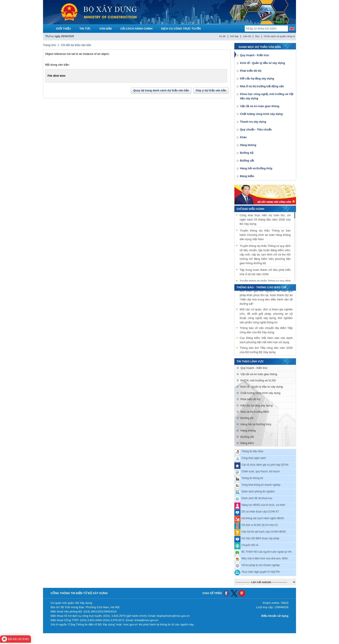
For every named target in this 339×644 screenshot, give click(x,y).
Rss (257, 36)
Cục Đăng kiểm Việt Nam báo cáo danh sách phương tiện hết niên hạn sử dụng (266, 340)
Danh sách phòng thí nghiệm (258, 492)
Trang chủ (49, 45)
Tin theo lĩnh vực (250, 361)
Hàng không (248, 145)
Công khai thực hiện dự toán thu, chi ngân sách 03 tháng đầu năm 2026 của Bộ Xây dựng (265, 220)
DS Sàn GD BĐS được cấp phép (260, 538)
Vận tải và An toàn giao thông (260, 106)
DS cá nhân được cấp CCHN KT (260, 512)
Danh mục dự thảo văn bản (260, 47)
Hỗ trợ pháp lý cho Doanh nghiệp (261, 565)
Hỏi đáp (234, 36)
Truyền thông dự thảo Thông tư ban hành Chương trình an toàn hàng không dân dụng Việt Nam (265, 235)
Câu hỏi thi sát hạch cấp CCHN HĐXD (264, 532)
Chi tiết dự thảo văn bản (76, 45)
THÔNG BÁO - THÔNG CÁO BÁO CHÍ (261, 287)
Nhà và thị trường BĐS (255, 412)
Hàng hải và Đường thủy (256, 168)
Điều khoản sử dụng (275, 616)
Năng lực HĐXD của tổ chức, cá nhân (263, 505)
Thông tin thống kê (252, 478)
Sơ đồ (222, 36)
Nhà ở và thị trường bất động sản (262, 86)
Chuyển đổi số (250, 545)
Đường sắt (247, 161)
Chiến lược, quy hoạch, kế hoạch (261, 471)
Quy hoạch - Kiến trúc (255, 55)
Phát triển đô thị (251, 71)
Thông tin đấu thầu (252, 451)
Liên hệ (247, 36)
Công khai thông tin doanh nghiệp (261, 485)
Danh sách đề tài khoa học (257, 498)
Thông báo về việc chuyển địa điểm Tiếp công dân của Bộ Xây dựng (266, 331)
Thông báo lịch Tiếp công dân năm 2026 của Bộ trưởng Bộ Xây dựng (266, 350)
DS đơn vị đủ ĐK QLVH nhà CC (260, 525)
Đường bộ (247, 153)
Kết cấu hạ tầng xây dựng (257, 79)
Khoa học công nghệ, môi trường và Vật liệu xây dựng (267, 96)
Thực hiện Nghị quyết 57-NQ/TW (261, 572)
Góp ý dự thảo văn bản (211, 90)
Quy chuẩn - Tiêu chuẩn (256, 129)
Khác (243, 137)
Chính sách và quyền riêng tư (279, 36)
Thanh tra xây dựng (253, 122)
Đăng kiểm (247, 176)
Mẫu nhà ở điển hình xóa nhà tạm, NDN (265, 558)
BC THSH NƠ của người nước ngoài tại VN (266, 552)
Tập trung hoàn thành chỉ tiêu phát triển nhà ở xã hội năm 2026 (265, 272)
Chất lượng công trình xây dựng (261, 114)
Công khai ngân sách (254, 458)
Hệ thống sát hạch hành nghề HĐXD (263, 518)
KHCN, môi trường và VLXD (258, 380)
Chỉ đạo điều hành (250, 209)
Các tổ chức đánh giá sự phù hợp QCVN (265, 465)
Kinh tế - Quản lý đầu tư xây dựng (262, 63)
